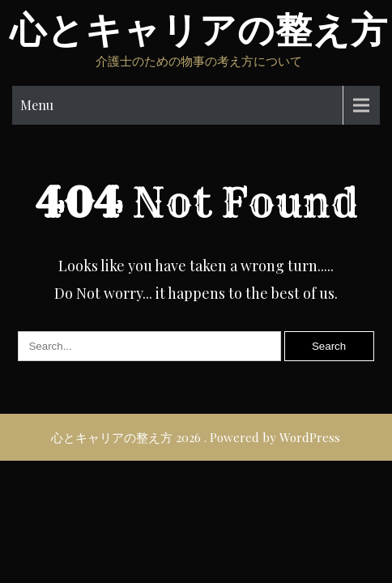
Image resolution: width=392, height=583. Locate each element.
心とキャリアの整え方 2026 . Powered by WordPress (196, 437)
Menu (37, 105)
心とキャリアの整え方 (199, 30)
